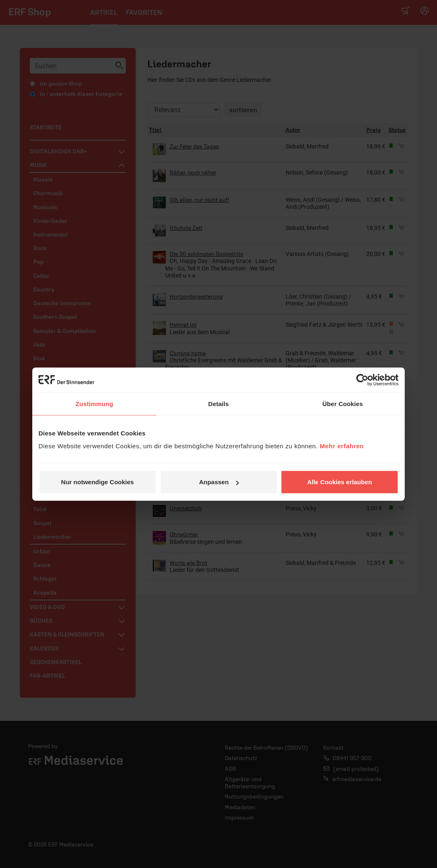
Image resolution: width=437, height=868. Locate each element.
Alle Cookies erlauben (340, 482)
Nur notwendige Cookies (98, 482)
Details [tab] (218, 403)
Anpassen (219, 482)
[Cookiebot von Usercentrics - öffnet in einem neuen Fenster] (362, 380)
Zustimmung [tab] (95, 403)
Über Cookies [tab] (343, 403)
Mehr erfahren (342, 446)
